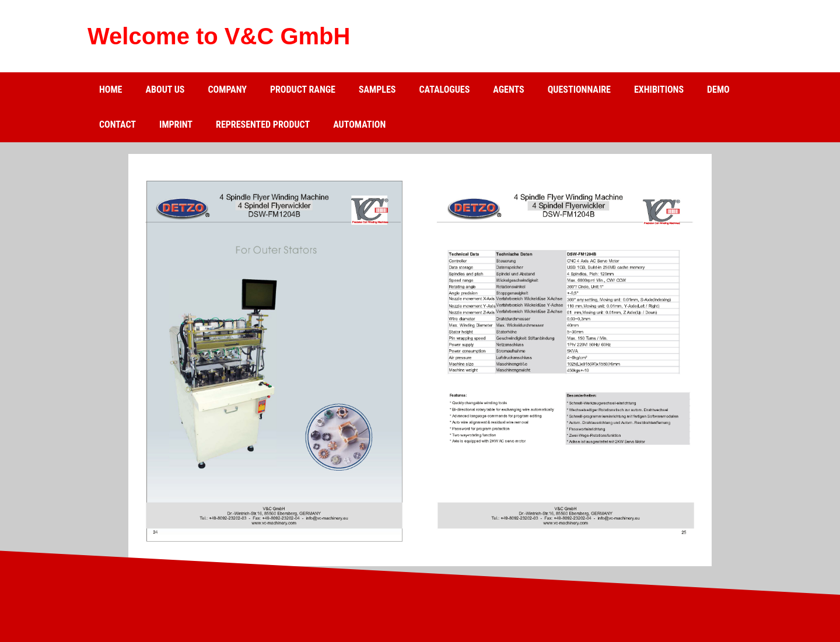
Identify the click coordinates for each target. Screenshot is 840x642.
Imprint (176, 124)
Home (111, 90)
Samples (377, 90)
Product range (303, 90)
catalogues (444, 90)
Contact (118, 124)
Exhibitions (659, 90)
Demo (718, 90)
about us (165, 90)
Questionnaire (579, 90)
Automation (359, 124)
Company (227, 90)
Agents (508, 90)
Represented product (263, 124)
